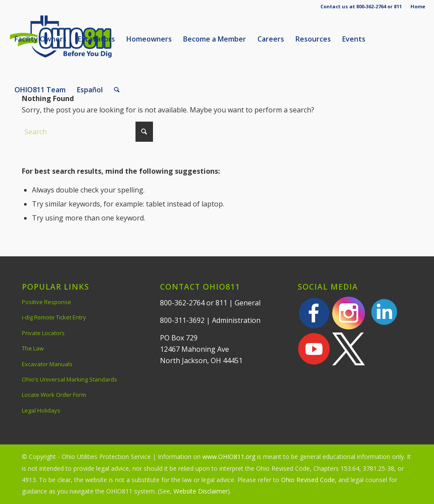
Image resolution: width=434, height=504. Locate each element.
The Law (33, 348)
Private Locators (43, 333)
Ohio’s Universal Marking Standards (69, 379)
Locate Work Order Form (54, 395)
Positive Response (47, 302)
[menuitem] (416, 7)
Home (418, 6)
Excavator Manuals (47, 364)
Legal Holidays (41, 410)
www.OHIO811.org (229, 457)
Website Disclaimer (201, 491)
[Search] (117, 90)
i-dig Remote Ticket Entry (54, 317)
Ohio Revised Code (308, 480)
